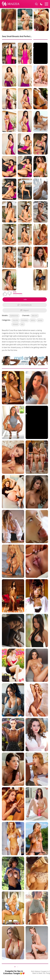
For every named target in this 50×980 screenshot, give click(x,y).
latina (33, 320)
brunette (24, 320)
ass (22, 324)
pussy (40, 320)
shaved (15, 324)
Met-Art (35, 316)
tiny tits (15, 320)
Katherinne (14, 316)
